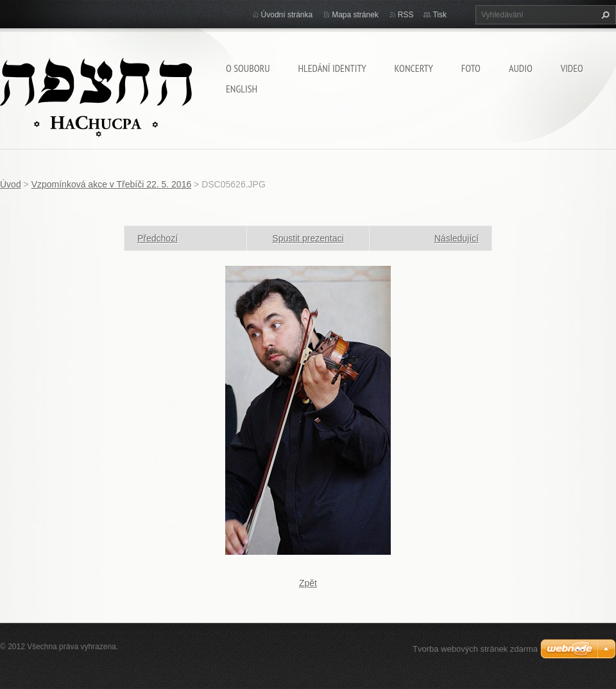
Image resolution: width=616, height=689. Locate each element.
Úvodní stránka (287, 15)
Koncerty (414, 68)
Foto (471, 68)
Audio (521, 68)
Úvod (11, 184)
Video (572, 68)
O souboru (248, 68)
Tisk (440, 15)
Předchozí (158, 238)
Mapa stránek (355, 15)
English (242, 89)
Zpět (308, 583)
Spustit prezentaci (308, 238)
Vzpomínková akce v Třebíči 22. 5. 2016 (112, 184)
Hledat (604, 15)
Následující (457, 238)
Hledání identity (332, 68)
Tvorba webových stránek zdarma (475, 649)
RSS (406, 15)
